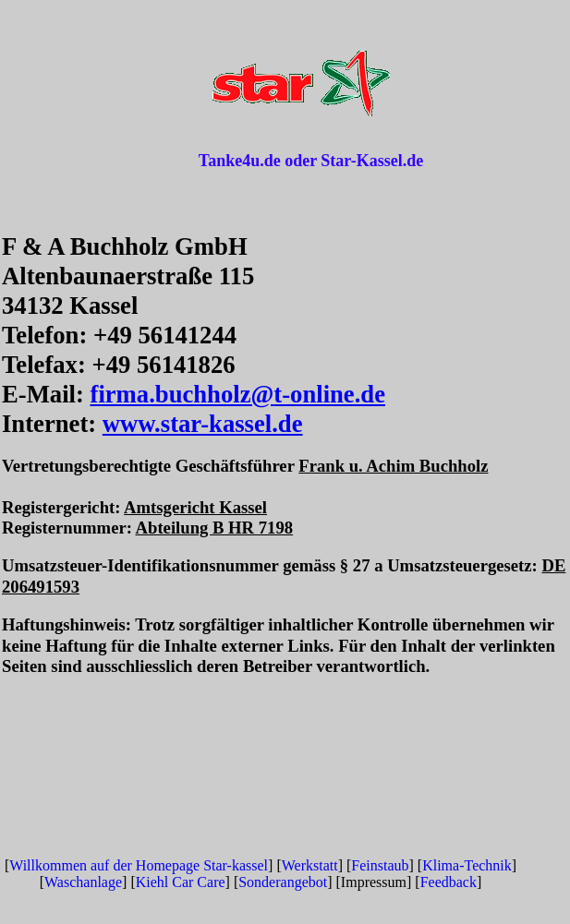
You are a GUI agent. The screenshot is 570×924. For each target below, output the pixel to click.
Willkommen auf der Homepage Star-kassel (139, 865)
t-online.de (329, 394)
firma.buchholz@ (182, 394)
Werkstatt (310, 865)
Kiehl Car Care (181, 882)
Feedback (449, 882)
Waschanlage (83, 882)
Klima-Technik (467, 865)
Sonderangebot (283, 882)
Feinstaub (380, 865)
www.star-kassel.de (203, 424)
